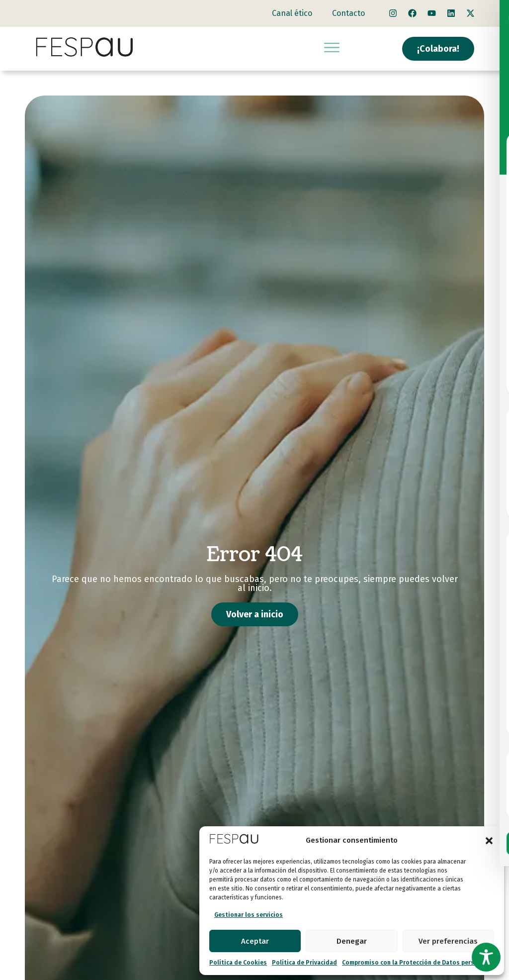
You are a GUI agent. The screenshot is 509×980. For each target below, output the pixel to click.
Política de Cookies (238, 963)
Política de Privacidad (304, 963)
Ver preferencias (448, 941)
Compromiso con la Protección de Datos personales (418, 963)
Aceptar (255, 941)
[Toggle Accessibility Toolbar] (486, 957)
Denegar (352, 941)
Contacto (348, 13)
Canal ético (292, 13)
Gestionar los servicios (249, 915)
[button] (489, 841)
